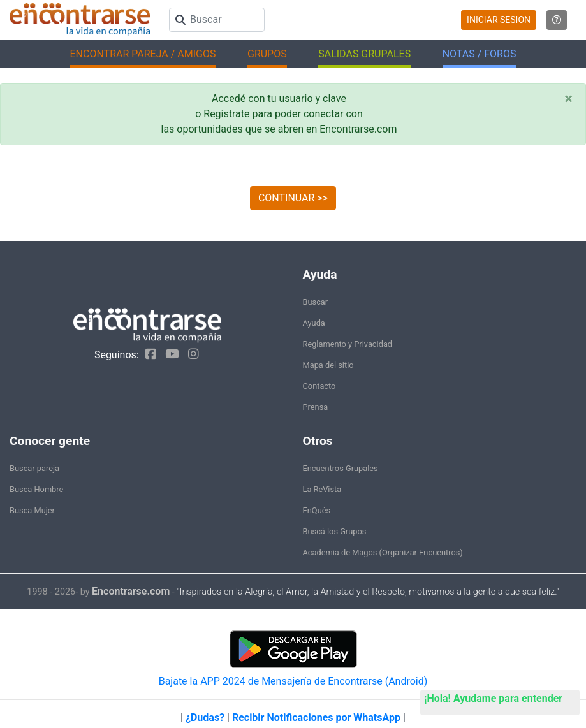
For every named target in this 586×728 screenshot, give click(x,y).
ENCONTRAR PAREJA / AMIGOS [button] (143, 54)
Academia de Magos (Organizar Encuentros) (383, 552)
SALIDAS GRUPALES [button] (364, 54)
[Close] (568, 99)
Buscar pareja (34, 468)
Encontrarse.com (131, 591)
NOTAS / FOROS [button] (480, 54)
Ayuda (314, 323)
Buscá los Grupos (335, 531)
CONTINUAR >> (293, 198)
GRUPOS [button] (267, 54)
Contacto (319, 386)
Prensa (316, 407)
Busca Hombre (36, 489)
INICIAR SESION (499, 20)
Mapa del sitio (328, 365)
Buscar (316, 302)
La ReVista (322, 489)
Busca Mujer (32, 510)
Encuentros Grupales (341, 468)
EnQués (317, 510)
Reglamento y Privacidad (348, 344)
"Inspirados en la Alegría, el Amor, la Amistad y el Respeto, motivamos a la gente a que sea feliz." (368, 592)
